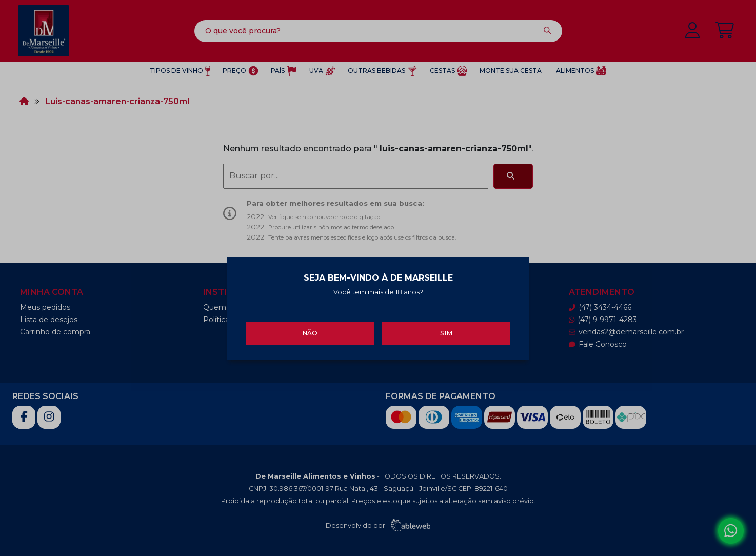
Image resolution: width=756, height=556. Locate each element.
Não (310, 332)
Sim (446, 332)
